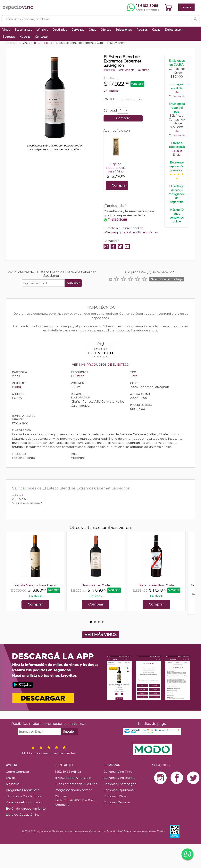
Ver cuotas (111, 91)
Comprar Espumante (119, 790)
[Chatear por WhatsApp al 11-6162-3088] (143, 7)
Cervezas (78, 30)
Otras (92, 30)
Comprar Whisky (116, 796)
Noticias (25, 37)
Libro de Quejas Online (23, 815)
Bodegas (8, 37)
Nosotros (13, 784)
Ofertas (106, 30)
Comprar (123, 118)
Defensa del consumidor (24, 802)
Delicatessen (174, 30)
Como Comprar (17, 772)
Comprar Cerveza (117, 802)
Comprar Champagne (120, 784)
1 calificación (126, 70)
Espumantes (23, 30)
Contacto (41, 37)
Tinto (134, 376)
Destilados (60, 30)
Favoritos (143, 70)
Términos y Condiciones (23, 796)
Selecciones (124, 30)
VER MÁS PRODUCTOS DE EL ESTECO (101, 365)
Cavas (156, 30)
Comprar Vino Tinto (118, 772)
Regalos (142, 30)
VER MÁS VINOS (101, 635)
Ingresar (186, 7)
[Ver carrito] (169, 7)
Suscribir (73, 283)
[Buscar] (195, 19)
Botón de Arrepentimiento (26, 809)
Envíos (11, 778)
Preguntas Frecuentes (23, 790)
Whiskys (42, 30)
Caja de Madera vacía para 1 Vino (116, 168)
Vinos (6, 30)
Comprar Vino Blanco (119, 778)
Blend (16, 387)
